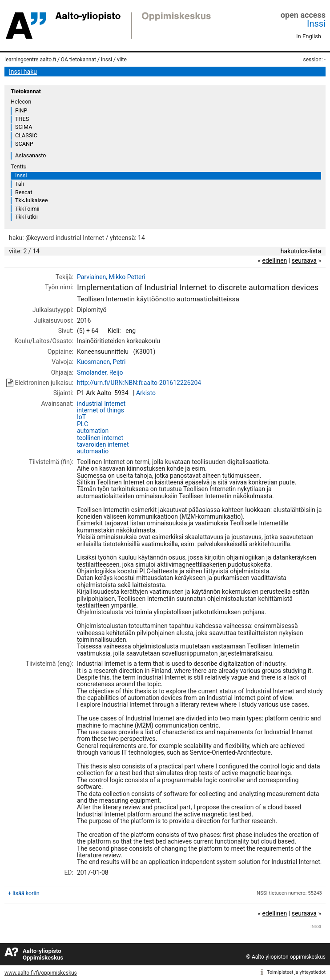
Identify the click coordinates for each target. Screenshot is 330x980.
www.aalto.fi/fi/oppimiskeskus (41, 973)
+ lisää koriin (24, 893)
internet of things (101, 410)
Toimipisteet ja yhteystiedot (296, 972)
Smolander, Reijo (100, 372)
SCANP (24, 144)
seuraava (304, 260)
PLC (82, 424)
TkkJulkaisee (31, 200)
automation (93, 431)
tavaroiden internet (103, 444)
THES (22, 119)
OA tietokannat (78, 60)
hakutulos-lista (301, 251)
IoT (81, 417)
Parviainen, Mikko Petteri (111, 277)
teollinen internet (100, 438)
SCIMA (24, 127)
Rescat (24, 192)
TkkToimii (27, 209)
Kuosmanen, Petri (101, 362)
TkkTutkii (26, 217)
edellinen (274, 260)
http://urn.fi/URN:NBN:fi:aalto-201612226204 (139, 383)
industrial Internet (101, 404)
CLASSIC (26, 135)
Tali (20, 184)
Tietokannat (26, 91)
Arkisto (146, 393)
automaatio (93, 451)
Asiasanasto (30, 155)
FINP (21, 110)
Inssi (316, 24)
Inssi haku (23, 72)
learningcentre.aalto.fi (30, 60)
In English (309, 36)
